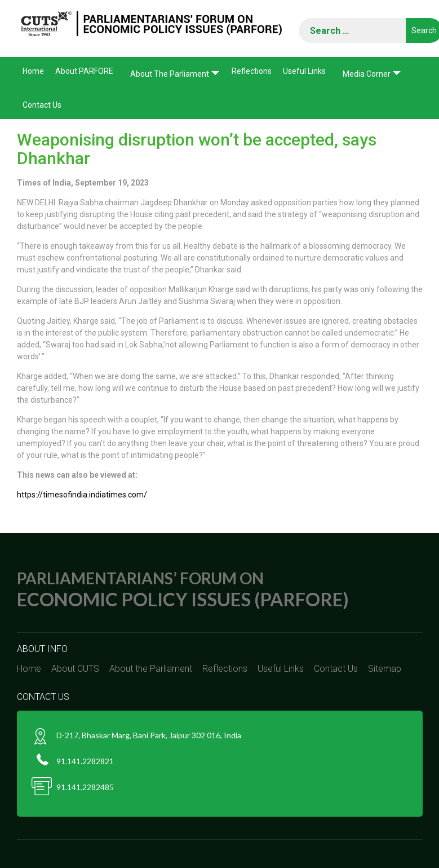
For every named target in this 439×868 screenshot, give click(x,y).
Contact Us (42, 105)
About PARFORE (84, 71)
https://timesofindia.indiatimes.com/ (82, 495)
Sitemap (385, 669)
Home (33, 71)
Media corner (367, 74)
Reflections (252, 71)
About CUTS (75, 669)
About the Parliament (170, 74)
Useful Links (304, 71)
